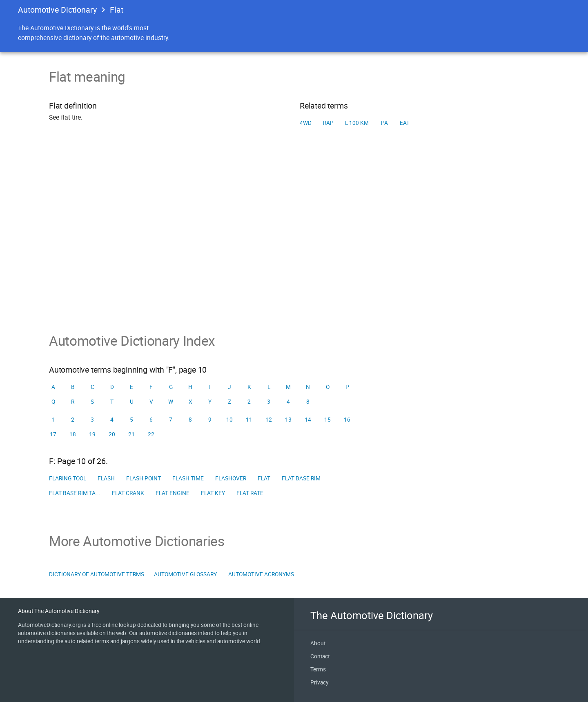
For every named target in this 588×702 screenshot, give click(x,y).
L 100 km (357, 123)
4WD (306, 123)
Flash (106, 478)
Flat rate (250, 493)
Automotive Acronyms (261, 574)
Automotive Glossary (185, 574)
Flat (264, 478)
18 (73, 434)
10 (229, 420)
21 (131, 434)
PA (384, 123)
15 (327, 420)
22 (151, 434)
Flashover (231, 478)
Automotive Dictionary (57, 10)
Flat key (213, 493)
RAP (328, 123)
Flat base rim (301, 478)
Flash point (144, 478)
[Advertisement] (294, 243)
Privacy (319, 682)
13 (288, 420)
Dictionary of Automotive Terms (97, 574)
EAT (405, 123)
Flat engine (173, 493)
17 (53, 434)
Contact (320, 656)
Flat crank (128, 493)
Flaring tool (68, 478)
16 (347, 420)
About (318, 643)
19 (92, 434)
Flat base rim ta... (75, 493)
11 (249, 420)
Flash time (188, 478)
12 (269, 420)
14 (308, 420)
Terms (318, 669)
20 (112, 434)
